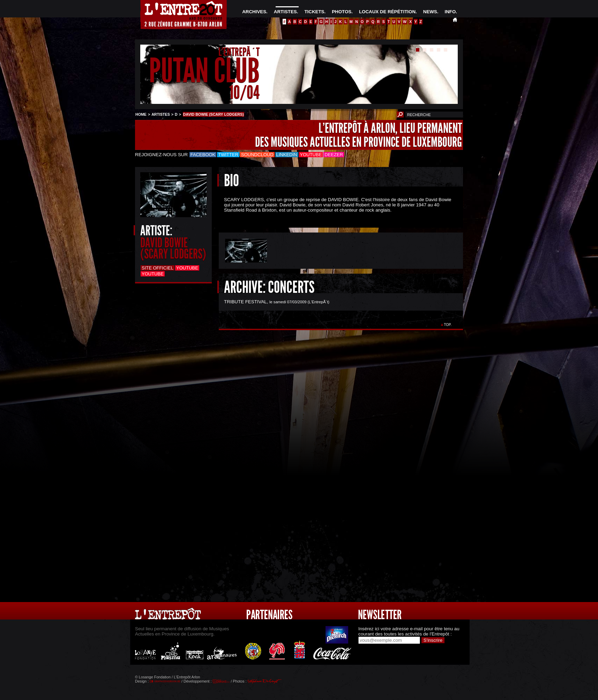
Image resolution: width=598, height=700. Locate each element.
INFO (450, 12)
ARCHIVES (254, 12)
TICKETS (314, 12)
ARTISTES (285, 12)
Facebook (203, 155)
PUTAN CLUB (204, 71)
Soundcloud (257, 155)
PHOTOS (342, 12)
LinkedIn (287, 155)
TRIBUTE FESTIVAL (245, 302)
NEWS (430, 12)
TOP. (448, 325)
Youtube (311, 155)
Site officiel (158, 268)
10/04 (244, 92)
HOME (141, 114)
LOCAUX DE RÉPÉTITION (387, 12)
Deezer (334, 155)
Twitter (228, 155)
